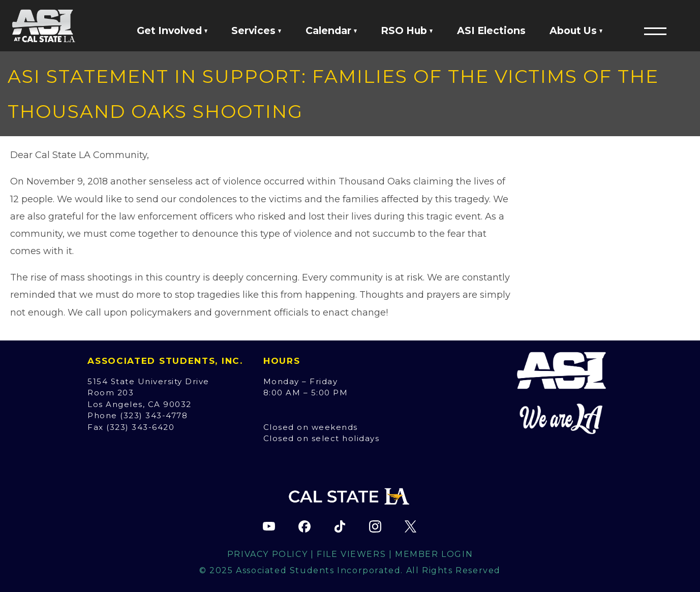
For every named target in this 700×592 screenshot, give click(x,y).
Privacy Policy (267, 554)
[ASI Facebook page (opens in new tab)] (305, 526)
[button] (655, 31)
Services (256, 30)
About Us (576, 30)
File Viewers (351, 554)
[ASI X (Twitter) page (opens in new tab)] (411, 526)
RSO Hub (407, 30)
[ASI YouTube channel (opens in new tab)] (269, 526)
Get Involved (172, 30)
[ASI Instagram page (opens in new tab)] (375, 526)
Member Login (434, 554)
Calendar (331, 30)
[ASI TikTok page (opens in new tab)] (340, 526)
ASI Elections (491, 30)
